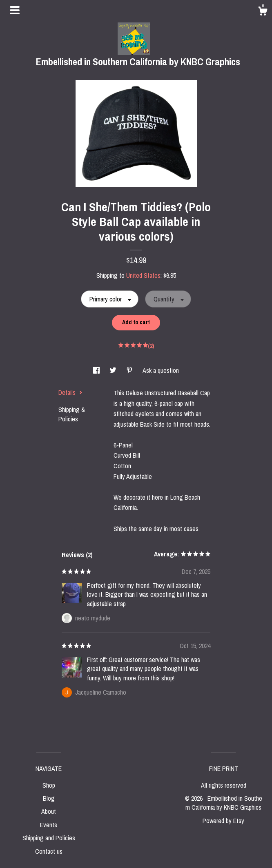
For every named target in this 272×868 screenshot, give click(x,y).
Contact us (49, 851)
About (49, 811)
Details (70, 392)
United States (143, 275)
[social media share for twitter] (114, 370)
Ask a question (161, 370)
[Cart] (263, 12)
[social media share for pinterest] (130, 370)
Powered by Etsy (223, 821)
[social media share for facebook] (97, 370)
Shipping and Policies (49, 838)
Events (49, 825)
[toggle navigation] (15, 10)
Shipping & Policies (72, 414)
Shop (49, 785)
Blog (49, 798)
